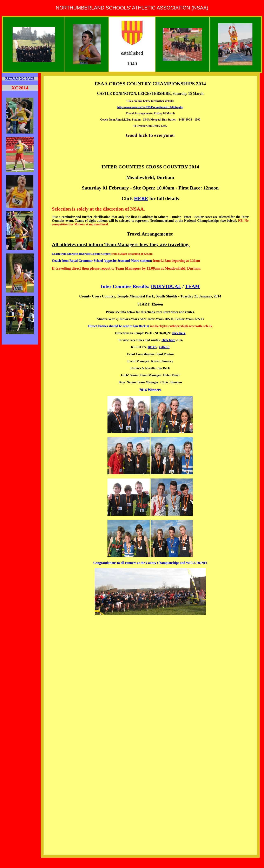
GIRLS (164, 347)
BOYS (152, 347)
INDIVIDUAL (166, 286)
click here (179, 333)
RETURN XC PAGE (20, 79)
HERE (141, 198)
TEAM (192, 286)
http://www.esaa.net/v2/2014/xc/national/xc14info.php (150, 107)
